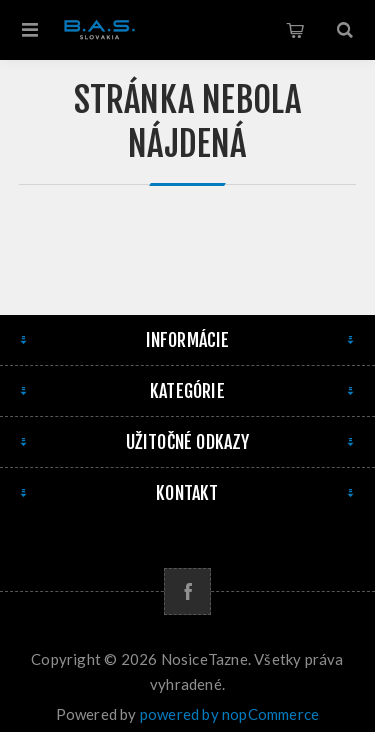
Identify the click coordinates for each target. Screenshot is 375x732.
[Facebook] (187, 591)
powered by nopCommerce (229, 714)
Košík (295, 30)
